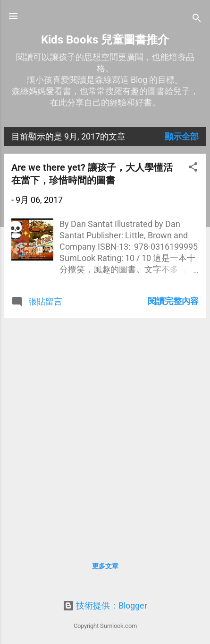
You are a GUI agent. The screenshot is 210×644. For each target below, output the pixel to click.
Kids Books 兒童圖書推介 (105, 40)
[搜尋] (197, 19)
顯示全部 (182, 136)
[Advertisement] (105, 431)
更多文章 (105, 566)
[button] (193, 168)
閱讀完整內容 (173, 301)
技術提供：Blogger (105, 605)
